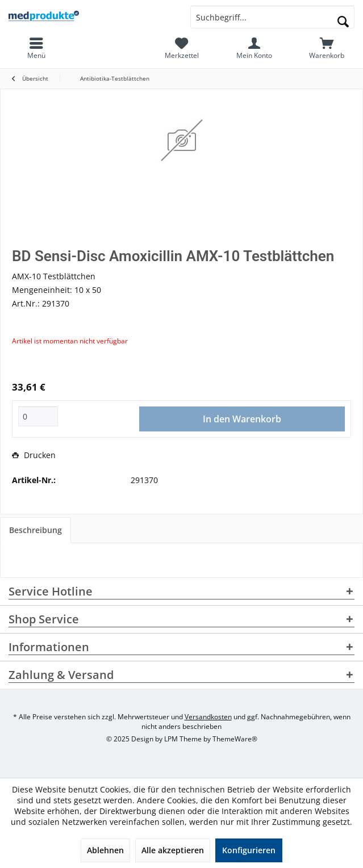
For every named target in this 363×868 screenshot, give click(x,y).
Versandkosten (208, 717)
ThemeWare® (235, 739)
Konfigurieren (249, 850)
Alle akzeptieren (173, 850)
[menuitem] (327, 48)
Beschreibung (36, 530)
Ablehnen (105, 850)
